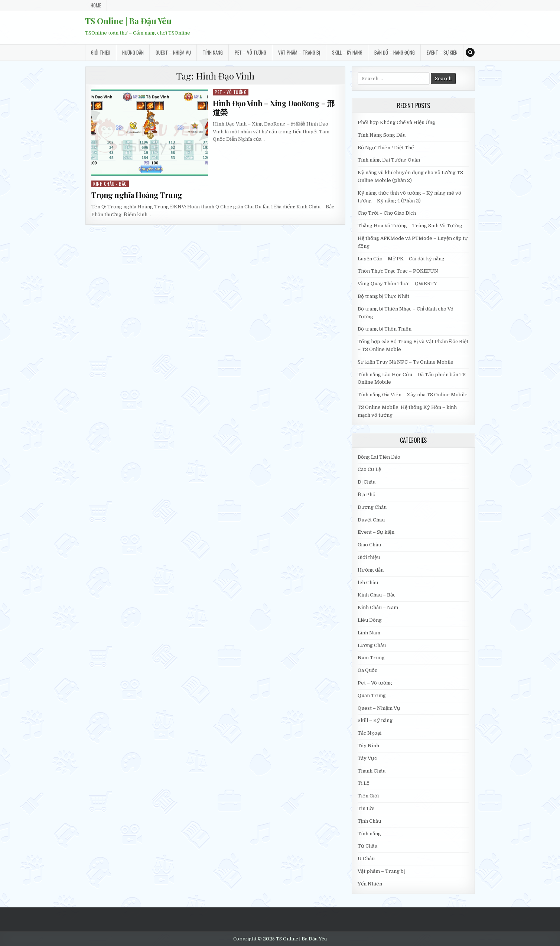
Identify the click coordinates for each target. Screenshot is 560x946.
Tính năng (213, 52)
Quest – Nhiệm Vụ (173, 52)
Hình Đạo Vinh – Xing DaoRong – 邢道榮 (274, 108)
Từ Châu (367, 846)
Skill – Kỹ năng (347, 52)
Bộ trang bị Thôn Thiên (385, 329)
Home (96, 5)
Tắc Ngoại (369, 733)
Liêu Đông (370, 620)
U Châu (366, 859)
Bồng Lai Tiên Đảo (379, 457)
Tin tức (366, 808)
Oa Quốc (367, 670)
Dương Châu (372, 507)
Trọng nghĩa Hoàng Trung (137, 195)
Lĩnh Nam (369, 633)
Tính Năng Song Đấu (382, 135)
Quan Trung (372, 695)
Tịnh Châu (369, 821)
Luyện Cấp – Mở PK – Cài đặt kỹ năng (401, 259)
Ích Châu (368, 583)
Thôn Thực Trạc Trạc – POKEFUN (398, 271)
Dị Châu (367, 482)
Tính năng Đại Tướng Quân (389, 160)
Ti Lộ (364, 783)
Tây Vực (367, 758)
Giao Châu (369, 545)
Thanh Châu (372, 771)
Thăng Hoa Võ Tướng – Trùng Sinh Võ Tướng (410, 226)
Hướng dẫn (133, 52)
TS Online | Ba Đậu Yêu (128, 21)
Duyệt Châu (371, 520)
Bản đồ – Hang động (395, 52)
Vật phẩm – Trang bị (299, 52)
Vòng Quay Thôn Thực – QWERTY (397, 284)
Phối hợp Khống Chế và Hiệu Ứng (396, 122)
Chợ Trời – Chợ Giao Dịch (387, 213)
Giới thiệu (101, 52)
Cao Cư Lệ (369, 469)
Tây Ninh (368, 746)
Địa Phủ (367, 495)
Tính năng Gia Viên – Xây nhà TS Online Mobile (413, 395)
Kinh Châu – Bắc (377, 595)
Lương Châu (372, 645)
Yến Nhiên (370, 884)
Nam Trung (371, 658)
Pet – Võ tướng (250, 52)
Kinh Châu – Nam (378, 607)
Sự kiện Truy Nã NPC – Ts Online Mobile (406, 362)
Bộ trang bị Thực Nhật (383, 296)
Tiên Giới (368, 796)
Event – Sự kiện (442, 52)
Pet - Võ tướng (231, 92)
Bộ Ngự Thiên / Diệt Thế (386, 148)
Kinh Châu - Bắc (110, 184)
